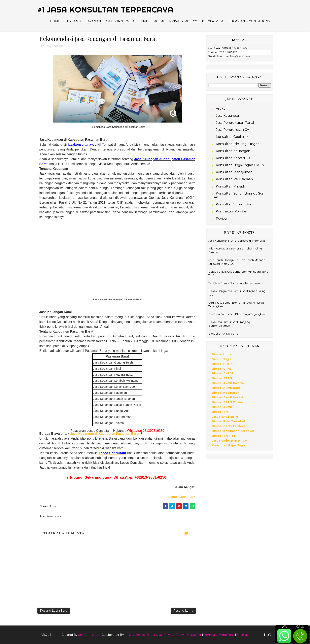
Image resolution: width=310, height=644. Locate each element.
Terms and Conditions (249, 21)
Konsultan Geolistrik (232, 137)
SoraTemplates (89, 635)
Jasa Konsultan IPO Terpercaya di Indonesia (237, 241)
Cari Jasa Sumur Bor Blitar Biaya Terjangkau (237, 314)
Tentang (73, 21)
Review (222, 219)
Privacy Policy (183, 21)
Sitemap (243, 635)
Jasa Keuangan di (84, 434)
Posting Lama (183, 611)
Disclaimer (213, 21)
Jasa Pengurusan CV (232, 130)
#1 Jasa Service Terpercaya (143, 635)
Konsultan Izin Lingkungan (238, 144)
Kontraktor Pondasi (231, 211)
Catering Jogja (120, 21)
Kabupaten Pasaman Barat (119, 434)
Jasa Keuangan (55, 46)
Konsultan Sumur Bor (234, 204)
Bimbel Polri (152, 21)
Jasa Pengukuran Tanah (236, 123)
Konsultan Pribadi (230, 186)
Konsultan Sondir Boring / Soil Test (238, 195)
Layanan (93, 21)
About (46, 635)
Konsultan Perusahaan (234, 179)
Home (55, 21)
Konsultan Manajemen (234, 172)
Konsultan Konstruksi (233, 158)
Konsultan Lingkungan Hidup (240, 165)
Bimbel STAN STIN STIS (223, 334)
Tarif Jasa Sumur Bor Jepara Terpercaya (234, 283)
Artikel (221, 109)
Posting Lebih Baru (54, 611)
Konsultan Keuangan (233, 151)
